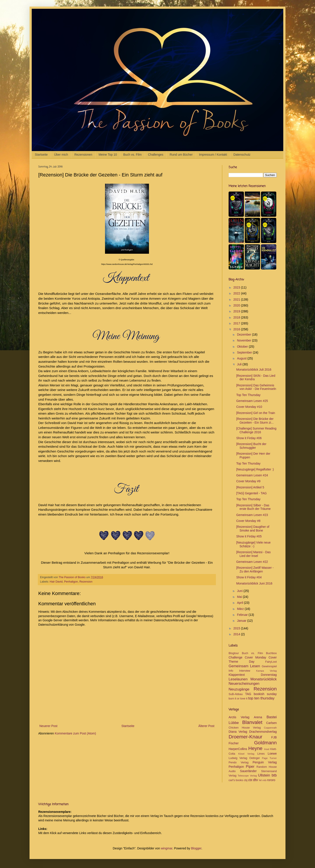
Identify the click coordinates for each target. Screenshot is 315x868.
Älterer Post (206, 726)
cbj (246, 780)
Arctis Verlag (239, 717)
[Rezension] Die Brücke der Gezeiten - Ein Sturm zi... (255, 421)
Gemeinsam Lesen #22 (252, 562)
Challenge (235, 657)
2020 (237, 305)
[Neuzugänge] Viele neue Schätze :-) (253, 544)
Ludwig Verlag (238, 758)
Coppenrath (270, 728)
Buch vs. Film (132, 155)
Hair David (56, 582)
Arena (258, 717)
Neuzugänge (239, 689)
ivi (260, 780)
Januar (242, 621)
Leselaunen (238, 679)
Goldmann (265, 743)
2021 (237, 299)
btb (274, 775)
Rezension (86, 582)
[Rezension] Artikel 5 (250, 487)
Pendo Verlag (239, 762)
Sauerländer (248, 771)
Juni (240, 591)
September (245, 352)
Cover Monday (255, 657)
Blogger (196, 848)
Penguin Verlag (265, 762)
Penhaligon (71, 582)
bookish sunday (265, 694)
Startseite (41, 155)
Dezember (244, 335)
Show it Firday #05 (249, 536)
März (241, 609)
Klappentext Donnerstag (253, 675)
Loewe (272, 754)
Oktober (243, 347)
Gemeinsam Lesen (244, 666)
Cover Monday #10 (249, 407)
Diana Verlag (238, 732)
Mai (240, 597)
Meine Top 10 (108, 155)
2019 (237, 311)
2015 (237, 628)
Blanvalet (252, 722)
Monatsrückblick (264, 679)
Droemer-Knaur (245, 737)
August (242, 358)
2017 (237, 323)
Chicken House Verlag (245, 728)
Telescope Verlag (247, 776)
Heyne (255, 748)
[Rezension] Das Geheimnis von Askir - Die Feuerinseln (256, 387)
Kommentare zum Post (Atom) (75, 733)
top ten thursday (261, 698)
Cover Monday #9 (248, 481)
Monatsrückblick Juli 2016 (254, 370)
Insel (267, 749)
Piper (250, 767)
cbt (250, 780)
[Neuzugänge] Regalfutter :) (255, 469)
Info (231, 671)
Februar (243, 615)
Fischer (234, 743)
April (240, 603)
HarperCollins (238, 749)
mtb (264, 780)
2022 (237, 293)
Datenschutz (242, 155)
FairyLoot (271, 662)
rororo (271, 780)
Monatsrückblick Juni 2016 (254, 583)
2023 (237, 287)
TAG (248, 694)
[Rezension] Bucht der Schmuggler (251, 446)
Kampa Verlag (266, 671)
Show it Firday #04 (249, 577)
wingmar (166, 848)
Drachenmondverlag (263, 732)
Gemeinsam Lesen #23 (252, 515)
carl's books (236, 780)
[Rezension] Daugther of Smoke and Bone (253, 529)
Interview (245, 671)
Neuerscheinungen (244, 684)
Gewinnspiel (269, 666)
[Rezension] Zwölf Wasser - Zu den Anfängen (255, 570)
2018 (237, 317)
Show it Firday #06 (249, 438)
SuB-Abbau (236, 694)
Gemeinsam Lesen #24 (252, 475)
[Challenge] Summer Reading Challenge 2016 (256, 430)
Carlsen (271, 723)
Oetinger (255, 758)
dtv (255, 780)
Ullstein (264, 775)
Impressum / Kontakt (213, 155)
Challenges (156, 155)
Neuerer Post (48, 726)
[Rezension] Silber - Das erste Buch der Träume (253, 507)
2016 (237, 329)
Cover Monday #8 (248, 521)
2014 (237, 634)
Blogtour (234, 653)
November (244, 340)
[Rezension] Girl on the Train (256, 413)
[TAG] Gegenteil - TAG (251, 493)
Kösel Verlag (246, 754)
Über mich (61, 155)
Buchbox (271, 653)
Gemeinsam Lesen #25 (252, 401)
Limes (261, 754)
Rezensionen (83, 155)
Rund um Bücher (181, 155)
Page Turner (269, 758)
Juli (240, 364)
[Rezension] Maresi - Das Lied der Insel (253, 554)
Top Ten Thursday (248, 395)
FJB (274, 737)
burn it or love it (238, 699)
